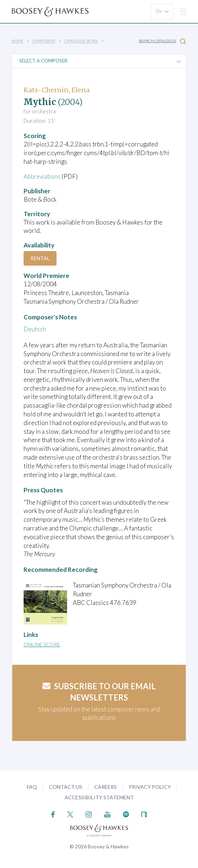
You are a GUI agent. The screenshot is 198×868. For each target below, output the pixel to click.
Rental (40, 258)
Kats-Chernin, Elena (57, 90)
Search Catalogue (162, 41)
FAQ (32, 787)
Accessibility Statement (99, 797)
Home (18, 41)
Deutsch (35, 329)
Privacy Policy (150, 787)
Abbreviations (42, 176)
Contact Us (66, 787)
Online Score (42, 644)
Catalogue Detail (81, 41)
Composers (44, 41)
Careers (106, 787)
